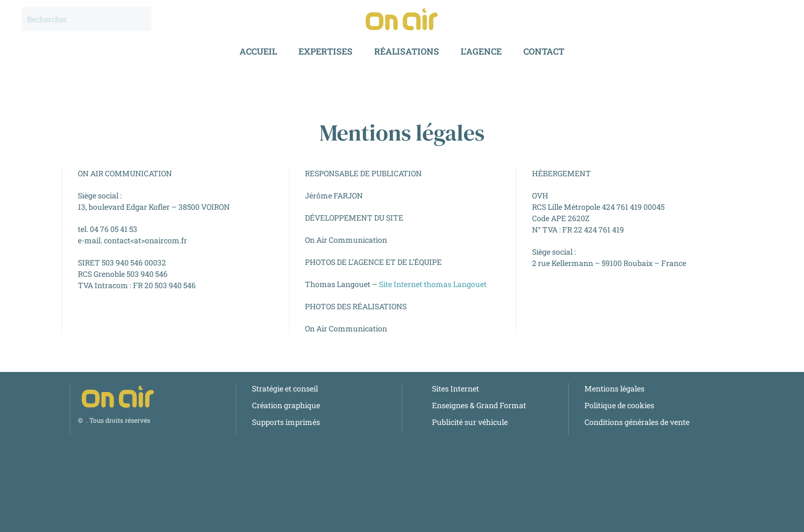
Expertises (325, 51)
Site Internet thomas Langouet (433, 284)
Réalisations (407, 51)
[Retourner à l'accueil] (402, 19)
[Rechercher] (87, 19)
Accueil (258, 51)
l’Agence (481, 51)
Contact (544, 51)
